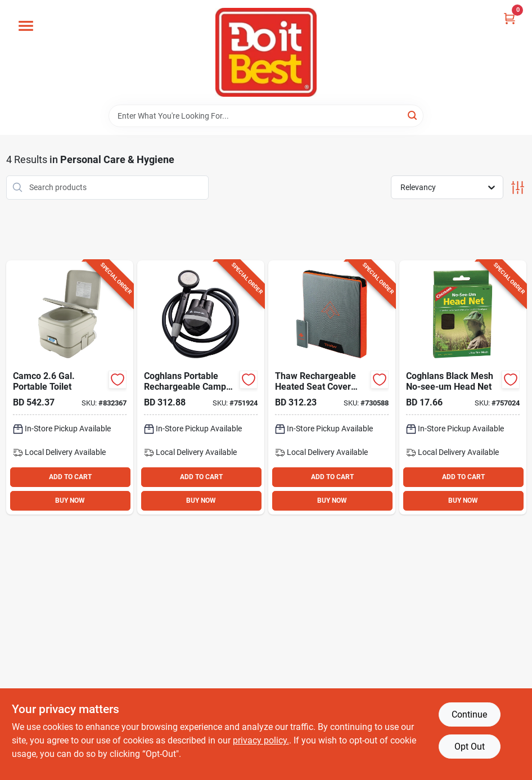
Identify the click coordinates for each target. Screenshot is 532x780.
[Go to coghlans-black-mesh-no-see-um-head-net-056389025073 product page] (463, 387)
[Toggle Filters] (518, 188)
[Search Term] (266, 116)
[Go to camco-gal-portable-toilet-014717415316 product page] (70, 387)
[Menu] (26, 26)
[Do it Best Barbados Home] (266, 52)
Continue (469, 714)
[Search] (413, 115)
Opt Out (470, 747)
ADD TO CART (70, 477)
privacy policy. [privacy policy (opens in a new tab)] (261, 740)
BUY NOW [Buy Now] (70, 501)
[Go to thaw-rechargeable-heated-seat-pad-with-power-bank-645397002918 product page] (332, 387)
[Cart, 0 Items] (510, 18)
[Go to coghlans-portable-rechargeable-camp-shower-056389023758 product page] (201, 387)
